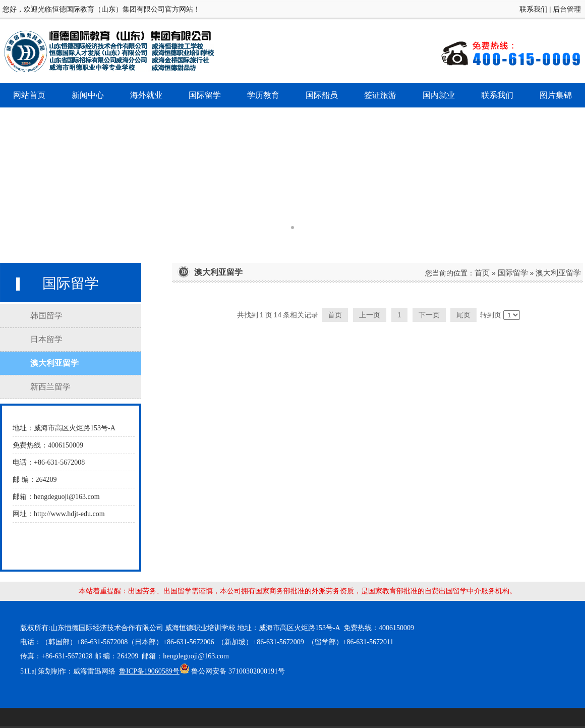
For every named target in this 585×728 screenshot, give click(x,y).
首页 (482, 273)
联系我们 (534, 9)
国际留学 (513, 273)
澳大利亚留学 (558, 273)
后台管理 (567, 9)
